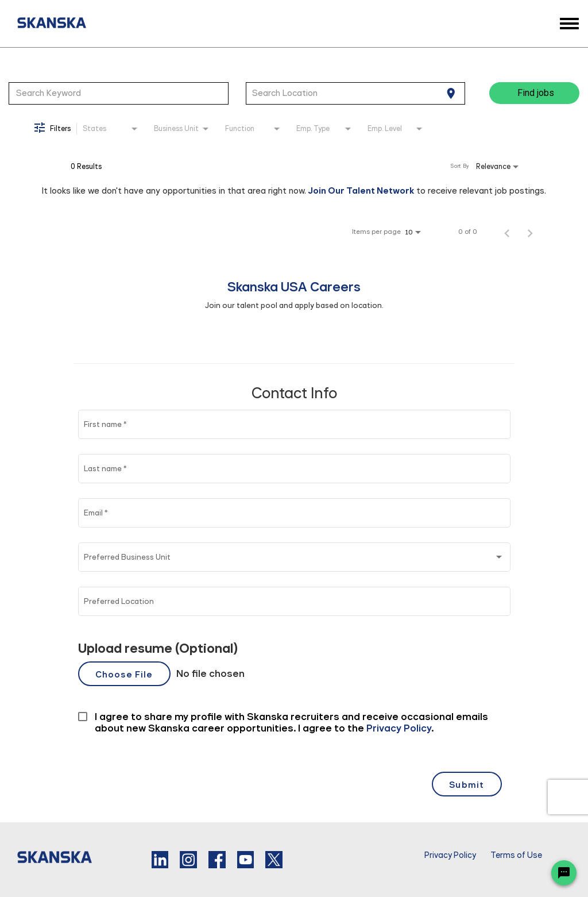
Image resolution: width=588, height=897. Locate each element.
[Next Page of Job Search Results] (530, 232)
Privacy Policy (450, 855)
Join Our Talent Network (361, 190)
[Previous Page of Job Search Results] (507, 232)
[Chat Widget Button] (564, 873)
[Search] (534, 93)
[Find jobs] (534, 93)
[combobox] (119, 93)
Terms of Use (516, 855)
